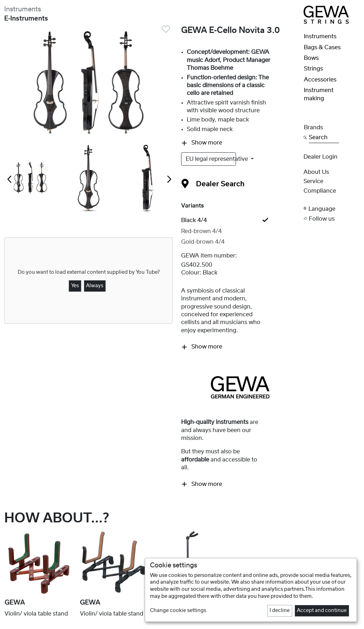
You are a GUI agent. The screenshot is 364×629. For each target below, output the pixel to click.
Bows (311, 58)
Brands (313, 127)
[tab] (240, 220)
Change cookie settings (178, 611)
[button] (332, 208)
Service (313, 181)
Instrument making (319, 94)
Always (95, 286)
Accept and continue (322, 611)
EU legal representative (211, 159)
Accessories (320, 80)
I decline (280, 611)
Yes (75, 286)
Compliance (320, 191)
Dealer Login (320, 157)
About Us (316, 172)
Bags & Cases (322, 47)
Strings (313, 69)
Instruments (23, 9)
